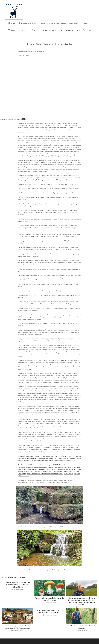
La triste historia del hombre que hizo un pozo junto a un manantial (49, 607)
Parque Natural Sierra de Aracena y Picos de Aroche (58, 463)
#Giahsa (40, 463)
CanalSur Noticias (42, 467)
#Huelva (61, 461)
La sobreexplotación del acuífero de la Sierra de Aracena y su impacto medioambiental (17, 580)
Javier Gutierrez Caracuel (34, 469)
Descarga (23, 115)
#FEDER (56, 461)
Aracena (26, 465)
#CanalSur (60, 469)
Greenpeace (53, 465)
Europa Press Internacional (29, 467)
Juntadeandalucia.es (43, 465)
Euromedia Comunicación (64, 465)
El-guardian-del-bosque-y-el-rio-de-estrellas (10, 115)
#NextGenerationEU (24, 461)
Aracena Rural (33, 465)
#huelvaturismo (68, 461)
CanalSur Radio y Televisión (67, 467)
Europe (74, 465)
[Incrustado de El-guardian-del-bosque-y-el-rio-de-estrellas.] (49, 83)
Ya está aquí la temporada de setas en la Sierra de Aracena (49, 595)
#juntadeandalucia (32, 463)
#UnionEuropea (22, 463)
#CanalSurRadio (69, 469)
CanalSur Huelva (53, 467)
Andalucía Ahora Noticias (49, 469)
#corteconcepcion (47, 461)
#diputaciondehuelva (36, 461)
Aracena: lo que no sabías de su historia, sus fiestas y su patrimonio (17, 622)
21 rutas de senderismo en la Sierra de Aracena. (82, 622)
